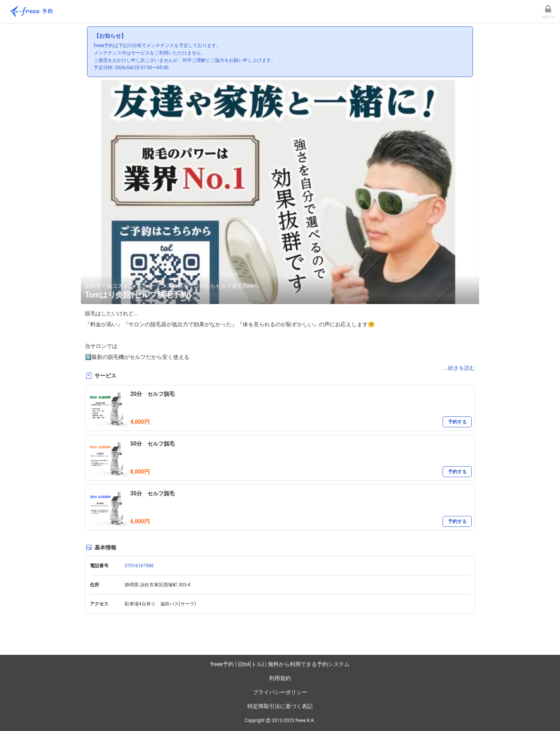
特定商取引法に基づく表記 (280, 706)
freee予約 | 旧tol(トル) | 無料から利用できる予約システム (280, 664)
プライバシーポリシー (280, 692)
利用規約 (280, 678)
